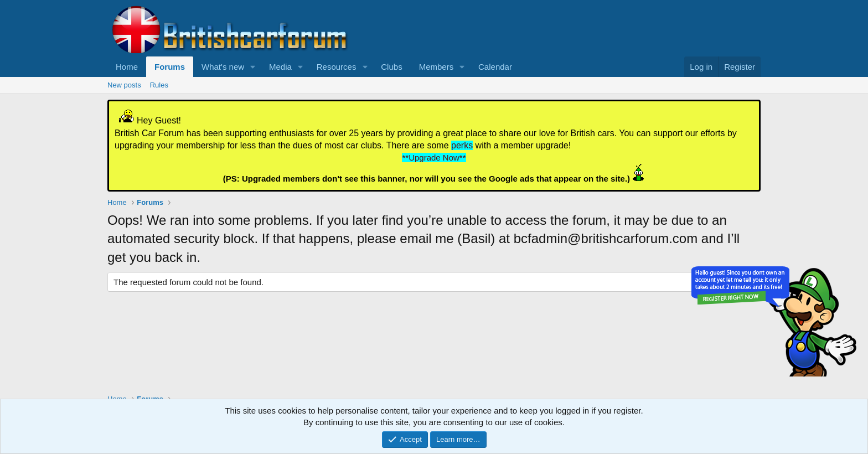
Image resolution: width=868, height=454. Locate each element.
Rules (159, 85)
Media (280, 67)
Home (127, 67)
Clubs (391, 67)
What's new (223, 67)
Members (436, 67)
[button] (253, 67)
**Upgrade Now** (434, 158)
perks (462, 145)
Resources (337, 67)
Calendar (495, 67)
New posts (124, 85)
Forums (170, 67)
